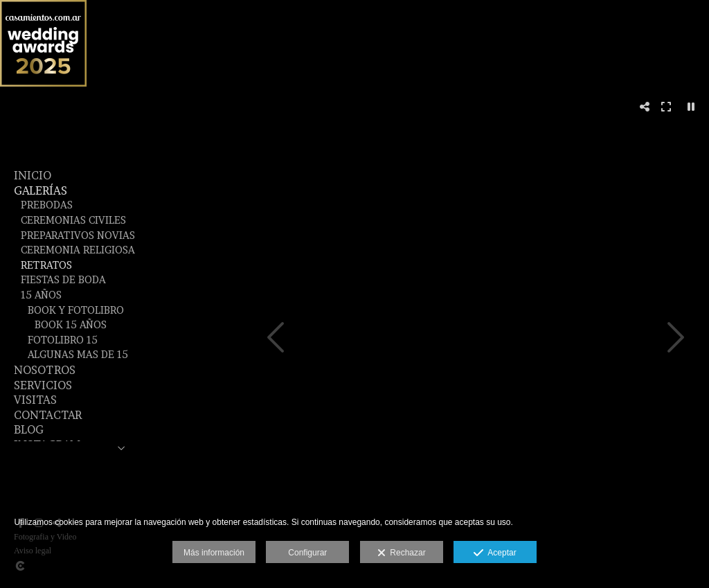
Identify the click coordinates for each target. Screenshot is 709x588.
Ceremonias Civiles (73, 220)
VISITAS (35, 400)
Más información (214, 553)
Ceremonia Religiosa (78, 250)
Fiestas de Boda (63, 280)
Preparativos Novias (78, 235)
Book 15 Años (71, 325)
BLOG (29, 429)
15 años (41, 295)
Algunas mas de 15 (78, 355)
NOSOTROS (45, 370)
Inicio (33, 175)
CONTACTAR (48, 415)
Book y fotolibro (76, 310)
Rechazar (402, 553)
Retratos (46, 265)
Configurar (307, 553)
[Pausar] (691, 107)
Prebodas (47, 205)
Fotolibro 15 (63, 340)
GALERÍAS (41, 190)
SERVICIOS (43, 385)
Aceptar (495, 553)
